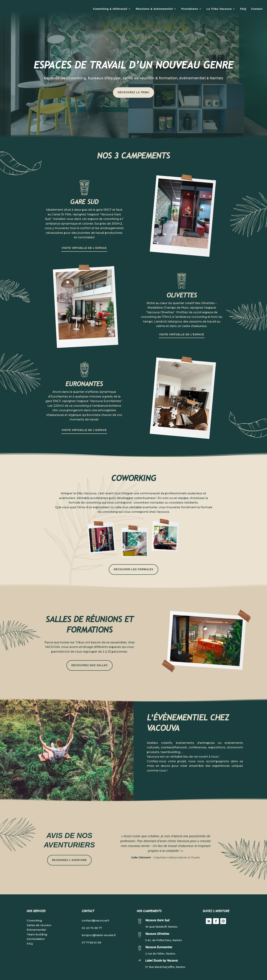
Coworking (34, 909)
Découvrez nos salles (89, 654)
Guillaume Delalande (163, 973)
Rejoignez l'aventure (69, 849)
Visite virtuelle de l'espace (84, 237)
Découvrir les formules (133, 558)
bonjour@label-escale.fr (99, 924)
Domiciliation (36, 928)
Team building (37, 923)
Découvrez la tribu (134, 81)
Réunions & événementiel (154, 9)
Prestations (190, 9)
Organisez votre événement (174, 772)
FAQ (243, 9)
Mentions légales (116, 973)
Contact (257, 9)
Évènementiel (36, 918)
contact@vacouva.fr (96, 909)
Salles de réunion (39, 914)
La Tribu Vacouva (219, 9)
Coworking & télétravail (110, 9)
